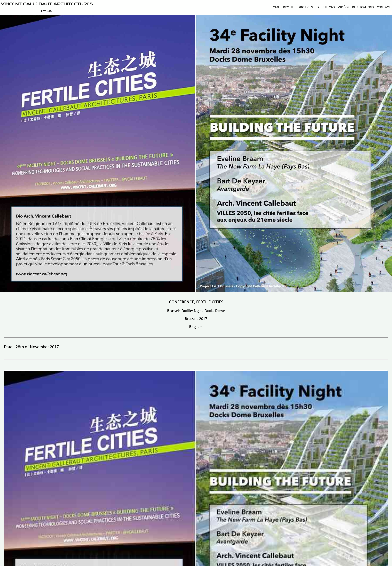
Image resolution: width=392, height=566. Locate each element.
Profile (289, 8)
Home (275, 8)
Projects (306, 8)
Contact (384, 8)
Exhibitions (325, 8)
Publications (363, 8)
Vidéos (344, 8)
